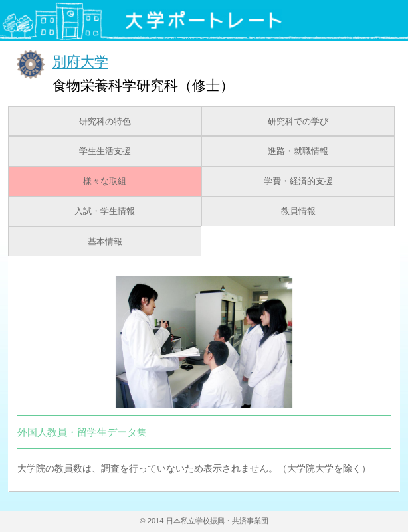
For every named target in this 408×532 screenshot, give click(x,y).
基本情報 (105, 242)
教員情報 (298, 211)
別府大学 (80, 61)
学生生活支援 (105, 151)
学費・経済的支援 (298, 181)
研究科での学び (298, 122)
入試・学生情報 (105, 211)
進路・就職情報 (298, 151)
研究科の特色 (105, 122)
